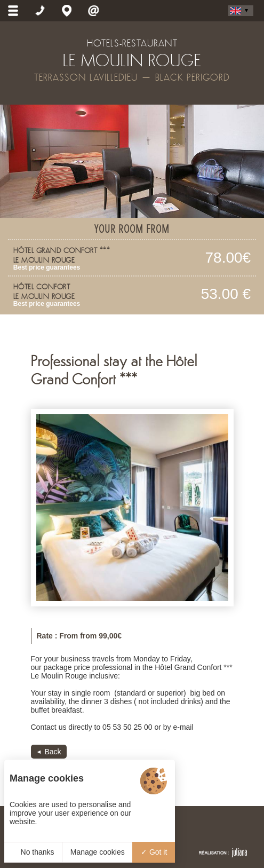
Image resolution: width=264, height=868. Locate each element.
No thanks (33, 852)
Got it (154, 852)
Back (53, 752)
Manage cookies (98, 852)
